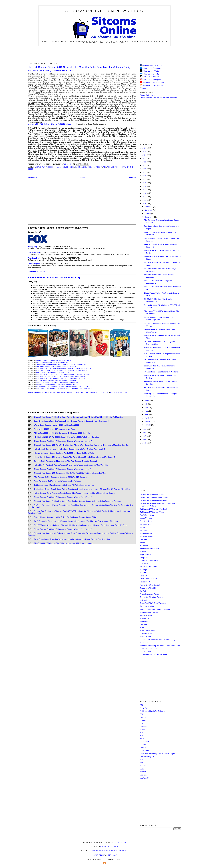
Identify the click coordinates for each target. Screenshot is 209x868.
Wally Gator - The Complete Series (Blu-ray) (53, 372)
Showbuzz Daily (146, 521)
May (146, 411)
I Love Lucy (97, 167)
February (148, 421)
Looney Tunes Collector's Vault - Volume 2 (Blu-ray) (56, 380)
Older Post (132, 177)
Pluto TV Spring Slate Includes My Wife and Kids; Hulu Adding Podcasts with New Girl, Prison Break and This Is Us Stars (81, 525)
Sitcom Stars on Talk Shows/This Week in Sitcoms (159, 98)
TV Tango (143, 570)
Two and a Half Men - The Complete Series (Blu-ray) (56, 366)
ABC (142, 705)
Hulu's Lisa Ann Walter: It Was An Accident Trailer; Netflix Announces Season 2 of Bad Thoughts (71, 465)
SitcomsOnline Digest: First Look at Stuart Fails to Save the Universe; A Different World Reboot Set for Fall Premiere (79, 417)
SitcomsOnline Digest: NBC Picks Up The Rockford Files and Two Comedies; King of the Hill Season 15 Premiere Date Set (81, 445)
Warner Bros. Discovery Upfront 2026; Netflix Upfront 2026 (57, 425)
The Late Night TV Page (149, 612)
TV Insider (144, 530)
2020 (145, 169)
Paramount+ (145, 742)
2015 (145, 186)
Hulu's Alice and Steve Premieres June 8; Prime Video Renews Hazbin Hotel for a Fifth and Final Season (74, 493)
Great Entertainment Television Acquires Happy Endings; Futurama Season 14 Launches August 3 (72, 421)
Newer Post (32, 177)
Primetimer (144, 545)
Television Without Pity (148, 588)
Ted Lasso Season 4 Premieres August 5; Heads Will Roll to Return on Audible (64, 485)
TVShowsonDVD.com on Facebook (153, 509)
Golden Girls (69, 167)
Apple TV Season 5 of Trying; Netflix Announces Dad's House (57, 481)
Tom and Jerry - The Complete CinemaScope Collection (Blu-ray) (61, 378)
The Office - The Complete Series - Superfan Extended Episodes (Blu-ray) (65, 388)
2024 (145, 155)
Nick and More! (146, 600)
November (149, 210)
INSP (142, 627)
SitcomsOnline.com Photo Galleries (153, 500)
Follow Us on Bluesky (151, 74)
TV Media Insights (147, 606)
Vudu (142, 769)
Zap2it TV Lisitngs (147, 515)
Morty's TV (144, 558)
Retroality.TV (145, 582)
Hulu (142, 732)
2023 (145, 158)
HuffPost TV (144, 564)
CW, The (143, 717)
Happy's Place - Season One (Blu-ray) (51, 360)
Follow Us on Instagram (152, 80)
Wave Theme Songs (148, 630)
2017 (145, 179)
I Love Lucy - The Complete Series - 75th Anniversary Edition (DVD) (62, 386)
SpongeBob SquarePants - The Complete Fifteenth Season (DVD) (62, 364)
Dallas (59, 167)
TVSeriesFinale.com (148, 536)
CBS (142, 714)
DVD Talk (143, 624)
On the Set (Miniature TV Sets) (152, 597)
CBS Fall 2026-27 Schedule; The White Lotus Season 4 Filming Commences (64, 543)
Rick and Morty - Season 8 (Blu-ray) (50, 362)
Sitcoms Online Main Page (151, 65)
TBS (105, 167)
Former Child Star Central (150, 585)
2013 (145, 193)
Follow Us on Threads (151, 77)
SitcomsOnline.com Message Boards (154, 497)
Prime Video (145, 751)
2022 (145, 162)
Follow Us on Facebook (152, 68)
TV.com (143, 552)
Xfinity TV (143, 772)
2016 (145, 183)
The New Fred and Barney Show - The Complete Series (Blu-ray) (61, 376)
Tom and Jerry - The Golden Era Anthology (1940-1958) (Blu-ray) (61, 368)
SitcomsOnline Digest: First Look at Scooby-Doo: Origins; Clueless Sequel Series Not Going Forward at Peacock (77, 501)
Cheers (51, 167)
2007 (145, 436)
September (149, 217)
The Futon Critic (146, 533)
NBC (142, 735)
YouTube (143, 775)
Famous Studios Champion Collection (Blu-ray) (54, 384)
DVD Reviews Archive (119, 392)
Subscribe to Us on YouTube (153, 82)
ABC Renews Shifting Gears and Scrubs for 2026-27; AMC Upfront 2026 (62, 477)
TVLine (143, 527)
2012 (145, 197)
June (147, 408)
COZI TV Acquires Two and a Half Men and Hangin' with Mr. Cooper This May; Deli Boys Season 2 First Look (76, 521)
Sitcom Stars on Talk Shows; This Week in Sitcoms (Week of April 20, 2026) (63, 529)
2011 (145, 200)
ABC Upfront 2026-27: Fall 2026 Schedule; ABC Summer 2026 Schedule (62, 433)
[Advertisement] (104, 54)
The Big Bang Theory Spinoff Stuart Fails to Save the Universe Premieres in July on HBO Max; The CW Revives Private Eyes (82, 489)
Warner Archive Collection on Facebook (155, 609)
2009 (145, 429)
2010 (145, 204)
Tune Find (144, 621)
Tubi (141, 763)
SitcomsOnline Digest (148, 95)
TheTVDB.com (145, 637)
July (146, 404)
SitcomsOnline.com (109, 847)
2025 (145, 151)
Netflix (142, 738)
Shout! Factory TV (147, 757)
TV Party (143, 591)
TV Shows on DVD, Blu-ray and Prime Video (92, 392)
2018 (145, 176)
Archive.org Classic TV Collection (153, 711)
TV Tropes (144, 643)
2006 (145, 440)
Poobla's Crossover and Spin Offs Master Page (158, 640)
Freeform (143, 726)
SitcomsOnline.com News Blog (104, 11)
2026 (145, 148)
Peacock (143, 745)
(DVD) (68, 360)
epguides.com (145, 554)
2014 (145, 190)
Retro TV (143, 576)
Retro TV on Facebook (149, 579)
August (148, 401)
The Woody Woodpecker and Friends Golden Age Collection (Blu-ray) (63, 374)
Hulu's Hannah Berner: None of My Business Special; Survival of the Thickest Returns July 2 (69, 449)
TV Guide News (146, 524)
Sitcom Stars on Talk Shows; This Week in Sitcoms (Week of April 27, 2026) (63, 497)
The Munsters (113, 167)
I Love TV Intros (146, 634)
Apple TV (143, 708)
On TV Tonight (145, 651)
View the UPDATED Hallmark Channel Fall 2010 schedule (50, 124)
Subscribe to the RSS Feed (153, 85)
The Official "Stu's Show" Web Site (153, 603)
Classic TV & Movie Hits (149, 561)
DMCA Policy (112, 855)
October (148, 214)
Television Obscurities (148, 567)
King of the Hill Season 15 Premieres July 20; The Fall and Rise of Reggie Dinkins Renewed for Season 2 (74, 457)
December (149, 207)
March (147, 418)
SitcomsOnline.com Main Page (152, 494)
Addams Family (41, 167)
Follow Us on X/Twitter (151, 71)
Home (82, 177)
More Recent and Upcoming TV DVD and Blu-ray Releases (51, 392)
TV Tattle (143, 573)
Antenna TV (144, 618)
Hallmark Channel (84, 167)
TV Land (143, 766)
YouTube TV (145, 778)
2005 (145, 443)
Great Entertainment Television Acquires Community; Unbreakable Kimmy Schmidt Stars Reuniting (72, 539)
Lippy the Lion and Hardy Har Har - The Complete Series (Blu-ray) (62, 370)
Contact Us (145, 88)
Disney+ (143, 720)
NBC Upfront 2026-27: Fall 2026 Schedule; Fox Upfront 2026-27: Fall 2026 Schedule (67, 437)
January (148, 425)
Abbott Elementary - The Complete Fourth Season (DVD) (58, 382)
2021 (145, 165)
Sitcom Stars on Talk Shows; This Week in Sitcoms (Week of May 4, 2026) (62, 469)
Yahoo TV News (146, 518)
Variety (142, 542)
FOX (142, 723)
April (147, 414)
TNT (122, 167)
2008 (145, 433)
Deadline (143, 539)
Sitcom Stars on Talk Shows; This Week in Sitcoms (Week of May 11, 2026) (63, 441)
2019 (145, 172)
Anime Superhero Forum (149, 594)
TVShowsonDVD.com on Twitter (152, 512)
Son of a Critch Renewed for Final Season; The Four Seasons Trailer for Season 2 (66, 461)
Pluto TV (143, 748)
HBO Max (144, 729)
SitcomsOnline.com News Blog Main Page (109, 851)
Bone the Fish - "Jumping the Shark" (154, 654)
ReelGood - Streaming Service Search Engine (157, 754)
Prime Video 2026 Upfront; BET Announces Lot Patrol (55, 429)
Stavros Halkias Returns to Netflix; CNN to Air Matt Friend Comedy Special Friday (65, 517)
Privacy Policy (98, 855)
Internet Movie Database (149, 548)
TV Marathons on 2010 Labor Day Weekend (161, 372)
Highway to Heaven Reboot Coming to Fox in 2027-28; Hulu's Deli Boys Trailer (64, 453)
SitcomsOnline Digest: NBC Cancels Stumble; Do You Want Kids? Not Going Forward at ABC (70, 473)
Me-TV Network (146, 615)
